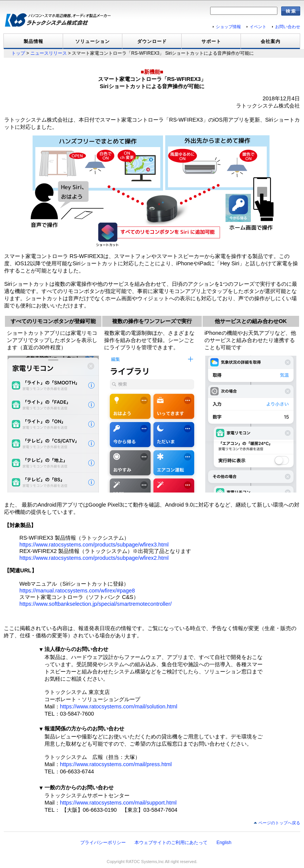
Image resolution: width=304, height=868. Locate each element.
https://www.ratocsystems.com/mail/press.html (116, 764)
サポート (211, 41)
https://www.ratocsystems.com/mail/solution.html (119, 706)
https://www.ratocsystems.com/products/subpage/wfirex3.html (94, 545)
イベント (258, 27)
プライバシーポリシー (103, 843)
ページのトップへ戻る (279, 823)
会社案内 (271, 41)
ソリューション (93, 41)
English (224, 843)
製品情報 (33, 41)
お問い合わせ (288, 27)
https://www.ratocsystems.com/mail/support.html (118, 803)
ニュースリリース (49, 53)
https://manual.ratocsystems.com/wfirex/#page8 (77, 591)
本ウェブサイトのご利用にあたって (171, 843)
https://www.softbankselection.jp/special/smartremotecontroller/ (96, 604)
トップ (18, 53)
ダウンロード (152, 41)
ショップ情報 (228, 27)
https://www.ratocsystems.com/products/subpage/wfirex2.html (94, 558)
